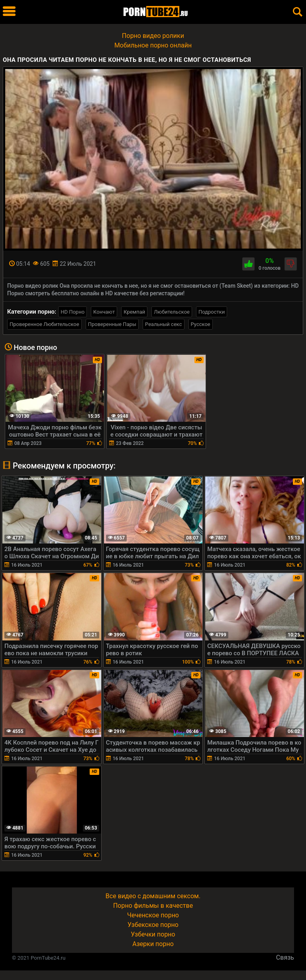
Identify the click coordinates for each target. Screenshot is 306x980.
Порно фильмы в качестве (153, 906)
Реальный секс (163, 324)
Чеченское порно (153, 915)
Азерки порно (153, 944)
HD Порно (73, 312)
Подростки (212, 312)
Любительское (172, 312)
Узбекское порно (153, 925)
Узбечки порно (153, 934)
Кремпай (134, 312)
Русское (201, 324)
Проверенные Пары (112, 324)
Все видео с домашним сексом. (153, 896)
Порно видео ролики (153, 36)
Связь (285, 957)
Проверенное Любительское (44, 324)
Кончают (104, 312)
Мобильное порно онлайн (153, 45)
